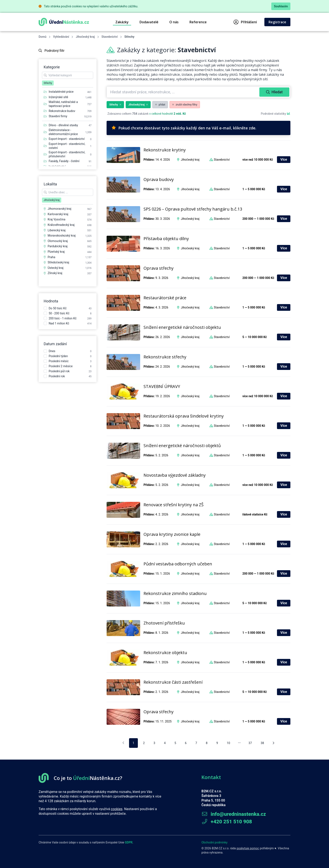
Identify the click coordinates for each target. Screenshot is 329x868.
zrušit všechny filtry (185, 105)
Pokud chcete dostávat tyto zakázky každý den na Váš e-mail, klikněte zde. (184, 128)
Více (284, 159)
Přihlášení (245, 22)
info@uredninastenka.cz (234, 814)
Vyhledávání (61, 37)
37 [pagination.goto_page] (250, 743)
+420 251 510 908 (227, 822)
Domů (42, 37)
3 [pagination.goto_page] (154, 743)
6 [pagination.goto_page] (186, 743)
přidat (160, 105)
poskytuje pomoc (248, 848)
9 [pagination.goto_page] (217, 743)
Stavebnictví (110, 37)
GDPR (129, 842)
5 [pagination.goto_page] (175, 743)
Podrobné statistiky (276, 114)
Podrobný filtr (52, 51)
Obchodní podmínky (214, 842)
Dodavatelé (149, 22)
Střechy (115, 105)
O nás (174, 22)
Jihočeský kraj (85, 37)
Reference (198, 22)
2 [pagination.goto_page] (144, 743)
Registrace (277, 22)
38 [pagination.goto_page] (262, 743)
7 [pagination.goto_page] (196, 743)
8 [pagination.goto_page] (207, 743)
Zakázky (122, 22)
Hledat (274, 92)
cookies (117, 809)
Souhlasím (281, 6)
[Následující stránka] (274, 743)
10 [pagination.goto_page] (228, 743)
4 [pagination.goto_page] (165, 743)
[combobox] (183, 92)
